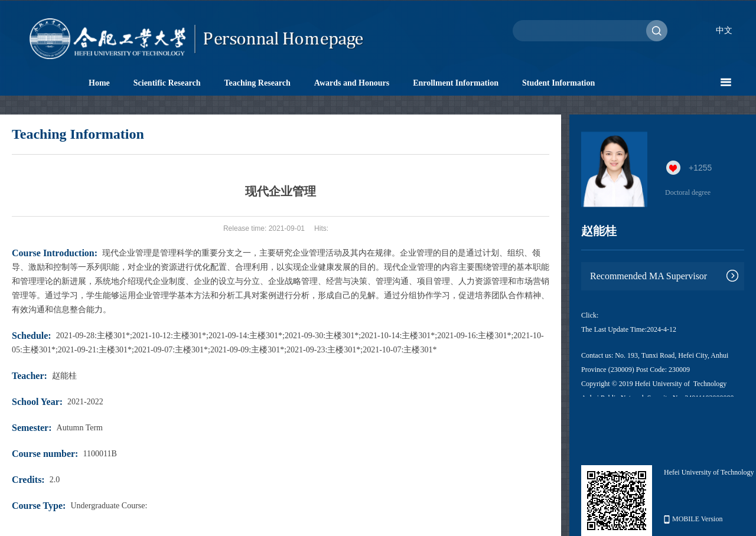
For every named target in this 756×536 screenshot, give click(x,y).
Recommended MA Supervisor (649, 276)
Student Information (558, 83)
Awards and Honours (352, 83)
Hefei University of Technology (709, 472)
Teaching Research (257, 83)
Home (99, 83)
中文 (724, 30)
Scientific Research (167, 83)
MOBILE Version (693, 519)
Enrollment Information (456, 83)
